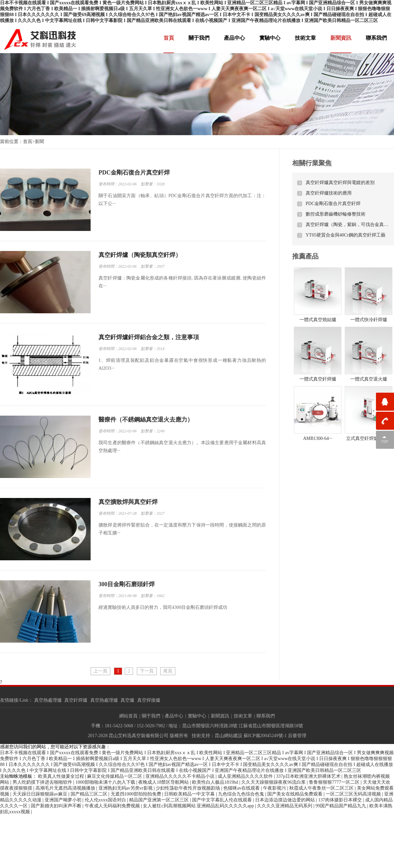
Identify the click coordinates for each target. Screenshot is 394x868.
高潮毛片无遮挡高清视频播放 (66, 788)
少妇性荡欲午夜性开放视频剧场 (188, 788)
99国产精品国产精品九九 (341, 806)
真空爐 (127, 700)
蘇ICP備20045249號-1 (265, 736)
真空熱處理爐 (48, 700)
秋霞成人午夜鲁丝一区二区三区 (322, 788)
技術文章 (305, 38)
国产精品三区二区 (90, 794)
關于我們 (199, 38)
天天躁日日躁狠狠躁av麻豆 (41, 794)
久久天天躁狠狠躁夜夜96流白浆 (274, 782)
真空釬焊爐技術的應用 (329, 193)
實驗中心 (270, 38)
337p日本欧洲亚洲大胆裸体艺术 (309, 776)
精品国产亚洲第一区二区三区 (160, 800)
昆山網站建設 (229, 736)
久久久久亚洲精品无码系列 (285, 806)
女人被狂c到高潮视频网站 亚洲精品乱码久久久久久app (199, 806)
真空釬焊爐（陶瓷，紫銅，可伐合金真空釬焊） (347, 225)
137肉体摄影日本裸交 (341, 800)
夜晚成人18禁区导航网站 (164, 782)
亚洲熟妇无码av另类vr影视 (126, 788)
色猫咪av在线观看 (242, 788)
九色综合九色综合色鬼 (242, 794)
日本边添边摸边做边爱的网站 (286, 800)
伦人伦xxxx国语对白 (106, 800)
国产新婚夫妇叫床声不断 (57, 806)
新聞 (39, 142)
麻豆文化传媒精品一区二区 (115, 776)
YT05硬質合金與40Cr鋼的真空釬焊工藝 (346, 235)
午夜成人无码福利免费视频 (113, 806)
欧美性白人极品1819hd (216, 782)
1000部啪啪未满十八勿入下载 (106, 782)
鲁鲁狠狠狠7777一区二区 (335, 782)
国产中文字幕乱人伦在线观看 (223, 800)
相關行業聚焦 (312, 163)
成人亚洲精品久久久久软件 (246, 776)
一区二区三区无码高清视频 (354, 794)
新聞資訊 (341, 38)
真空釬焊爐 (76, 700)
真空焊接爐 (149, 700)
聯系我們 (376, 38)
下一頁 (147, 671)
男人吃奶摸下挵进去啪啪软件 (43, 782)
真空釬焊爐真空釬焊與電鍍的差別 (340, 183)
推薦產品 (305, 256)
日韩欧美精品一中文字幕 (190, 794)
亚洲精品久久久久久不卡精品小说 (181, 776)
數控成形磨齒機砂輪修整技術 (336, 214)
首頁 (169, 38)
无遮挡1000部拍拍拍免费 (137, 794)
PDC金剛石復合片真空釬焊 (333, 204)
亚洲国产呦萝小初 (64, 800)
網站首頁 (128, 716)
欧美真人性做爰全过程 (62, 776)
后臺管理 (297, 736)
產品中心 (234, 38)
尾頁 (168, 671)
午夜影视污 (275, 788)
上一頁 (100, 671)
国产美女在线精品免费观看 (295, 794)
